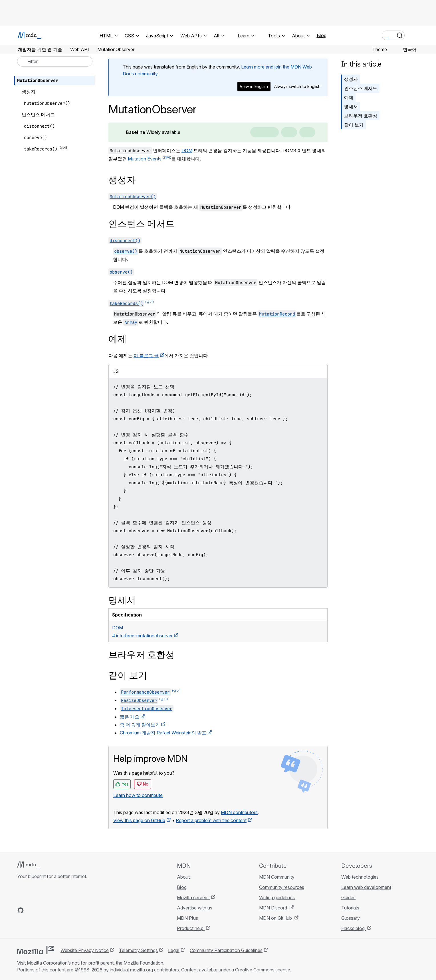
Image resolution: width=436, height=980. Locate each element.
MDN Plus (187, 918)
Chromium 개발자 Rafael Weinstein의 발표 (163, 733)
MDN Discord (274, 908)
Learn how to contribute (138, 795)
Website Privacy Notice (85, 950)
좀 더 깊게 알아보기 (140, 725)
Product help (191, 928)
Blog (322, 35)
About (183, 877)
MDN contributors (239, 812)
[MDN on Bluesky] (31, 910)
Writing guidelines (277, 897)
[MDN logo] (29, 865)
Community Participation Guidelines (226, 950)
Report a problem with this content (211, 820)
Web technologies (360, 877)
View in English (254, 86)
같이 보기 (354, 125)
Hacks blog (354, 928)
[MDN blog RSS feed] (62, 910)
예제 (349, 97)
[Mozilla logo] (35, 950)
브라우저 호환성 (361, 116)
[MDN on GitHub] (21, 910)
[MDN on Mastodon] (51, 910)
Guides (348, 897)
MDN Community (277, 877)
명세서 (351, 107)
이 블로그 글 (146, 356)
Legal (174, 950)
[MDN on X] (41, 910)
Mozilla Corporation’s (49, 963)
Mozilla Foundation (143, 963)
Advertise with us (195, 908)
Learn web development (366, 887)
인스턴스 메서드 (361, 88)
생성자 (351, 79)
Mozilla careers (193, 897)
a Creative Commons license (261, 970)
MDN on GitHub (276, 918)
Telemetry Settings (138, 950)
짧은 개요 (130, 717)
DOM (187, 150)
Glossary (351, 918)
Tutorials (350, 908)
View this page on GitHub (139, 820)
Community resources (282, 887)
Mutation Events (145, 159)
